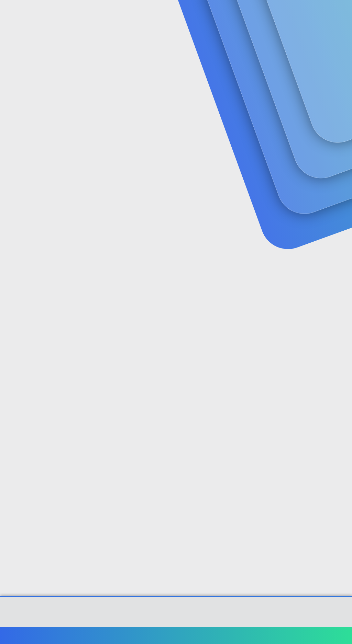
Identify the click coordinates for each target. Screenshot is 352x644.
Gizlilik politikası (267, 635)
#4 (341, 442)
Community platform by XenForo (176, 616)
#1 (341, 169)
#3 (341, 351)
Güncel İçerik (188, 14)
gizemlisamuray (26, 155)
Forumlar (141, 14)
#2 (341, 260)
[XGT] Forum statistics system (176, 621)
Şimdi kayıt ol (318, 57)
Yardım (300, 635)
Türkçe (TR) (22, 635)
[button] (163, 14)
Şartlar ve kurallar (224, 635)
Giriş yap (270, 57)
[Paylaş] (332, 169)
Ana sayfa (324, 635)
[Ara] (258, 14)
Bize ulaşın (186, 635)
